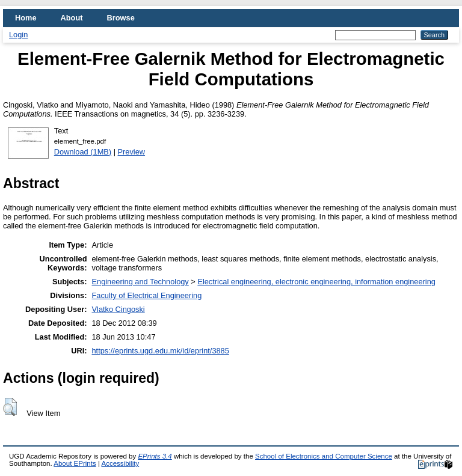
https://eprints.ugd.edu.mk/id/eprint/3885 (161, 351)
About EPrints (75, 463)
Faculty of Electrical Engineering (147, 295)
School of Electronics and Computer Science (324, 456)
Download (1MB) (83, 152)
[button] (10, 407)
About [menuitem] (72, 18)
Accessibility (120, 463)
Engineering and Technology (140, 282)
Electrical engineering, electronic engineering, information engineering (316, 282)
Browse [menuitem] (121, 18)
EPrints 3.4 (155, 456)
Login (18, 35)
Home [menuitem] (26, 18)
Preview (132, 152)
